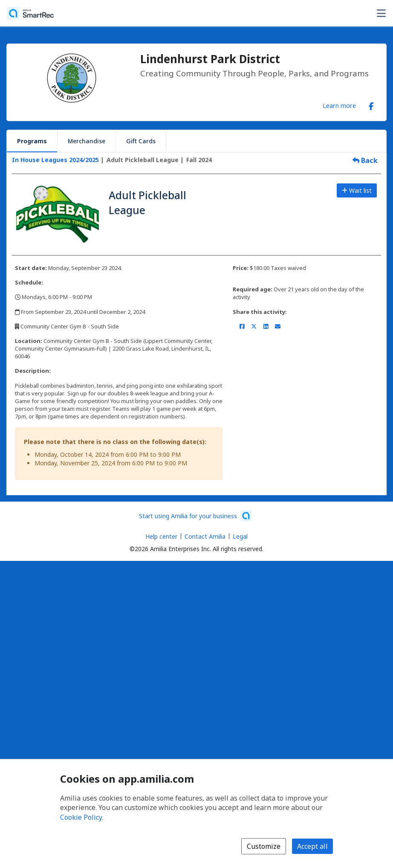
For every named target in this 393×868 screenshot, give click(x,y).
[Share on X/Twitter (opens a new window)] (254, 326)
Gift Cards (141, 141)
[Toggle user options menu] (381, 13)
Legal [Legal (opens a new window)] (240, 536)
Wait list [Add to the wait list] (357, 190)
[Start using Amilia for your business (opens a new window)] (195, 516)
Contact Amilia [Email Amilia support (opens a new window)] (205, 536)
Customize (264, 846)
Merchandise (87, 141)
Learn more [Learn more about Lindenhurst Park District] (339, 105)
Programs (32, 141)
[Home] (30, 13)
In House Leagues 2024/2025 (55, 160)
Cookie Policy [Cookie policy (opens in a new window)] (81, 817)
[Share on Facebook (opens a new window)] (242, 326)
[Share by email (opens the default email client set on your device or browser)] (278, 326)
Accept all (312, 846)
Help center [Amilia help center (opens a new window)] (161, 536)
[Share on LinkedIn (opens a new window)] (266, 326)
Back (365, 160)
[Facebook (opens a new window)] (371, 105)
